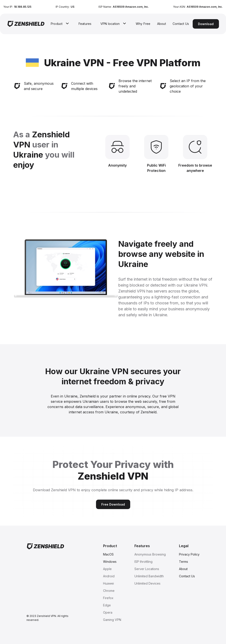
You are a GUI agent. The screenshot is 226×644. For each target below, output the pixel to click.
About (162, 24)
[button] (60, 24)
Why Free (143, 24)
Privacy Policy (189, 554)
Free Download (113, 504)
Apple (107, 569)
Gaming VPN (112, 620)
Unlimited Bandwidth (149, 576)
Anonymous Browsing (150, 554)
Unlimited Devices (147, 583)
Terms (184, 562)
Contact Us (181, 24)
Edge (107, 605)
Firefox (108, 598)
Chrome (109, 591)
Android (109, 576)
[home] (26, 24)
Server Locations (147, 569)
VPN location (110, 24)
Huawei (108, 583)
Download (206, 24)
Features (85, 24)
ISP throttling (143, 562)
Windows (110, 562)
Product (57, 24)
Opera (108, 612)
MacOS (108, 554)
